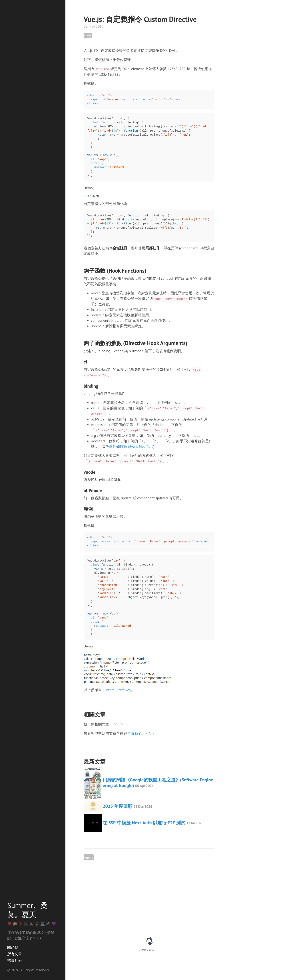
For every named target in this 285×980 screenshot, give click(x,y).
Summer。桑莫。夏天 (27, 910)
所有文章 (15, 954)
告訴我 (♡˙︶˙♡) (141, 733)
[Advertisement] (149, 900)
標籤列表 (15, 960)
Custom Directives (117, 690)
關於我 (13, 948)
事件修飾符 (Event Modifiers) (132, 446)
